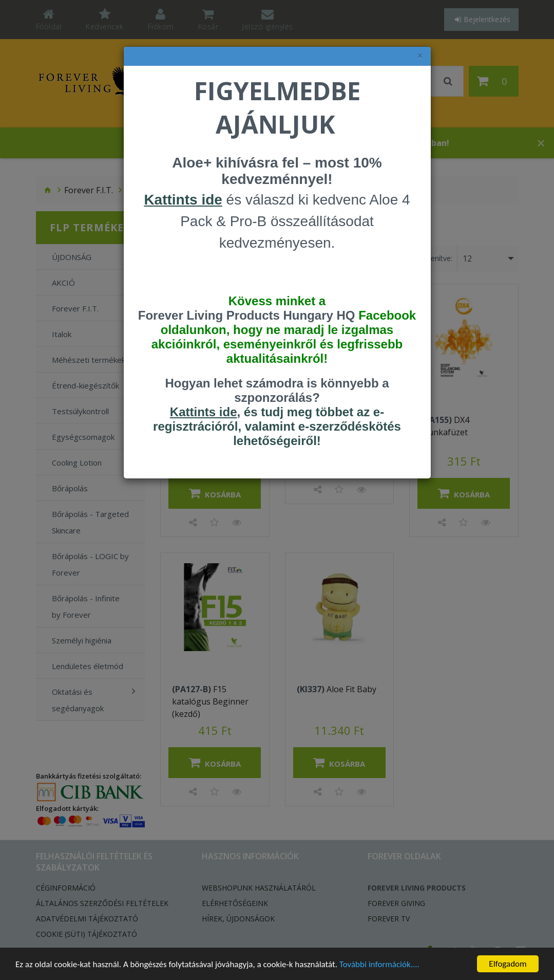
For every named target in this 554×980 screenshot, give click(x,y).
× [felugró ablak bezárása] (420, 56)
